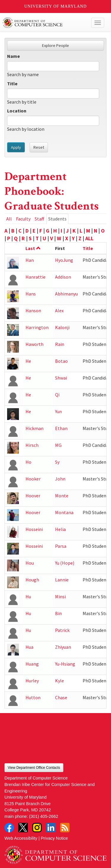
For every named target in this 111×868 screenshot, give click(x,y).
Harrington (37, 327)
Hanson (33, 310)
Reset (39, 147)
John (60, 479)
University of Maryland (55, 6)
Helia (60, 529)
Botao (61, 361)
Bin (58, 613)
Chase (61, 697)
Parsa (61, 546)
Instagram (37, 828)
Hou (30, 563)
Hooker (33, 479)
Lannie (62, 580)
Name (13, 56)
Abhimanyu (66, 294)
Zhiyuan (63, 647)
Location (17, 111)
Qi (57, 395)
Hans (31, 294)
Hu (28, 596)
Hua (29, 647)
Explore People (55, 45)
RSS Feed (65, 828)
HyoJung (64, 260)
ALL (89, 238)
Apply (16, 147)
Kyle (59, 681)
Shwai (61, 378)
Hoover (33, 496)
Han (30, 260)
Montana (64, 512)
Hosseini (34, 529)
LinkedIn (51, 828)
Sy (57, 462)
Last (33, 248)
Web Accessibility (21, 838)
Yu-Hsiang (65, 664)
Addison (63, 277)
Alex (59, 310)
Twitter (23, 828)
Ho (28, 462)
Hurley (32, 681)
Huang (32, 664)
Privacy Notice (54, 838)
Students (58, 220)
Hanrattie (36, 277)
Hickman (34, 428)
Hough (32, 580)
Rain (60, 344)
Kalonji (62, 327)
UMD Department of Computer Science (45, 23)
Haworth (34, 344)
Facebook (9, 828)
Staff (39, 219)
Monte (62, 496)
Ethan (61, 428)
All (9, 219)
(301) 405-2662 (44, 816)
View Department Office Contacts (34, 768)
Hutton (33, 697)
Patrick (62, 630)
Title (12, 84)
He (28, 361)
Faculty (23, 219)
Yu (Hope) (65, 563)
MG (58, 445)
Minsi (60, 596)
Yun (58, 411)
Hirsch (32, 445)
